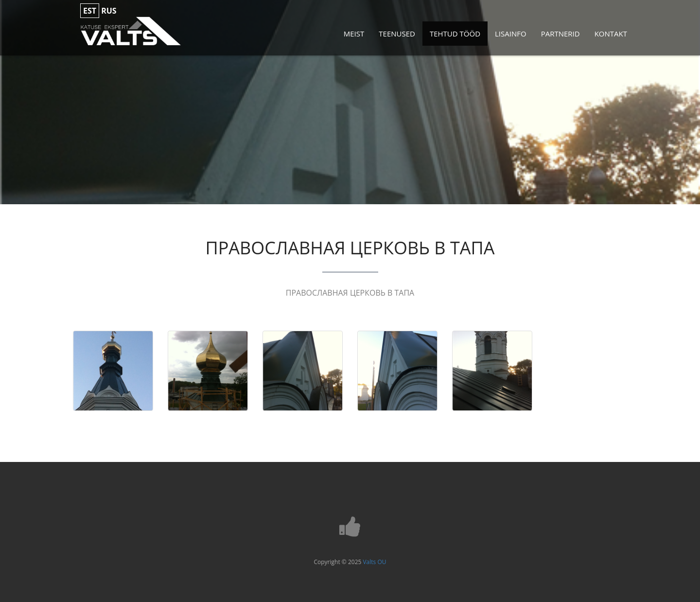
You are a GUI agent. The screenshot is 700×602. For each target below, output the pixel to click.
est (90, 11)
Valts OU (374, 562)
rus (109, 11)
